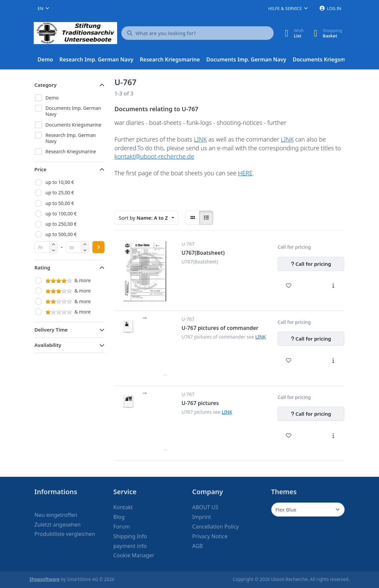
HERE (245, 173)
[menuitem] (45, 60)
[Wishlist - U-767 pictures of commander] (289, 360)
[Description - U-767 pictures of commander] (333, 360)
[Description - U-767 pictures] (333, 435)
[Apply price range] (98, 247)
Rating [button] (42, 267)
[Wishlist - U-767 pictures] (289, 435)
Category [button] (46, 85)
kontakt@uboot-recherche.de (154, 156)
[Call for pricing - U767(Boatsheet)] (311, 264)
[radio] (193, 218)
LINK (200, 139)
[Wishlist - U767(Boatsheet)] (289, 285)
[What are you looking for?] (198, 33)
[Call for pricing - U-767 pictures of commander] (311, 339)
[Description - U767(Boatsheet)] (333, 285)
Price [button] (40, 169)
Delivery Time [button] (51, 330)
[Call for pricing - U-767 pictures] (311, 414)
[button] (54, 250)
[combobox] (43, 8)
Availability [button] (48, 345)
